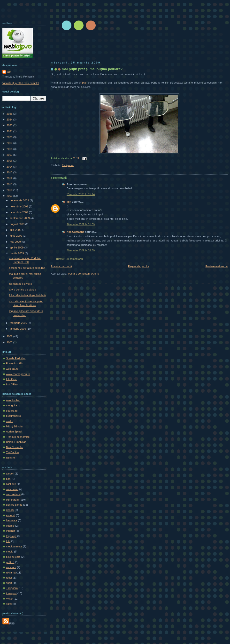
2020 (10, 137)
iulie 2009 (16, 230)
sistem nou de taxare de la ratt (27, 268)
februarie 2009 (19, 323)
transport (11, 593)
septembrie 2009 (20, 218)
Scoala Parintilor (16, 358)
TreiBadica (12, 452)
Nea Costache (75, 232)
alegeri (10, 474)
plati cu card (13, 557)
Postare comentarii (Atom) (84, 274)
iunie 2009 (16, 236)
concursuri (12, 489)
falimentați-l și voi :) (21, 284)
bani (9, 479)
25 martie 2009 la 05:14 (81, 194)
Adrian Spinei (14, 432)
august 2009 (17, 224)
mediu (10, 552)
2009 (10, 196)
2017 (10, 155)
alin (69, 202)
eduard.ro (12, 411)
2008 (10, 336)
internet (11, 531)
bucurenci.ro (13, 416)
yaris (9, 604)
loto (8, 541)
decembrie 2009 (20, 200)
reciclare (11, 567)
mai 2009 (16, 242)
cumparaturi (13, 500)
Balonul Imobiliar (16, 442)
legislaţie (11, 536)
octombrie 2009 (19, 212)
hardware (12, 520)
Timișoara (68, 165)
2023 (10, 125)
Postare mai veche (217, 266)
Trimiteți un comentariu (69, 259)
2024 (10, 120)
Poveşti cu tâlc (15, 363)
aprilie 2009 (17, 248)
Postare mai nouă (61, 266)
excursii (11, 515)
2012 (10, 178)
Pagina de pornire (139, 266)
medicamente (14, 546)
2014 (10, 167)
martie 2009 (17, 253)
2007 (10, 342)
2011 (10, 184)
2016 (10, 161)
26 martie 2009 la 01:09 (81, 224)
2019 (10, 143)
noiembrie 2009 (19, 206)
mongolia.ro (13, 405)
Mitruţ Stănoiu (14, 426)
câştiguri (11, 484)
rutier (9, 578)
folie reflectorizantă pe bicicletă (27, 295)
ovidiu (10, 421)
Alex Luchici (13, 400)
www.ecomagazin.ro (18, 374)
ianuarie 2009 (18, 329)
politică (10, 562)
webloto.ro (12, 369)
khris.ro (10, 458)
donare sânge (14, 505)
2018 (10, 149)
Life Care (11, 379)
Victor (9, 599)
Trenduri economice (18, 437)
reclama (11, 573)
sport (9, 583)
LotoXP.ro (12, 384)
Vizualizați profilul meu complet (21, 83)
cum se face (13, 494)
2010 (10, 190)
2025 (10, 114)
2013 (10, 172)
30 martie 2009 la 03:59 (81, 250)
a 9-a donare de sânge (23, 290)
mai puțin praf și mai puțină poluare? (92, 69)
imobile (10, 526)
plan (85, 83)
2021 (10, 131)
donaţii (10, 510)
